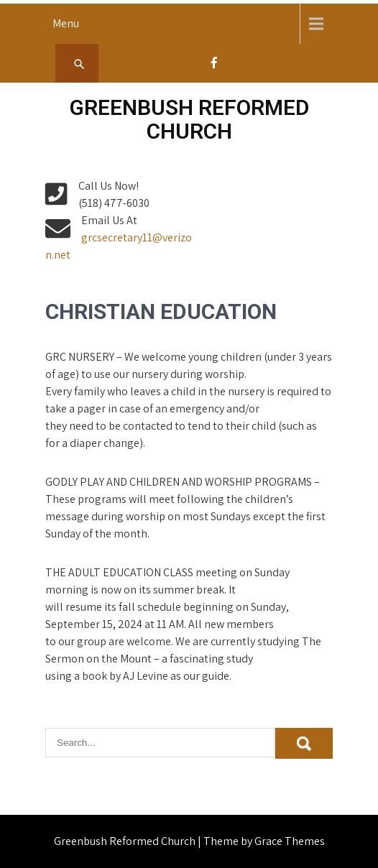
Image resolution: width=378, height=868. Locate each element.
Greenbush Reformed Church (189, 119)
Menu (66, 23)
